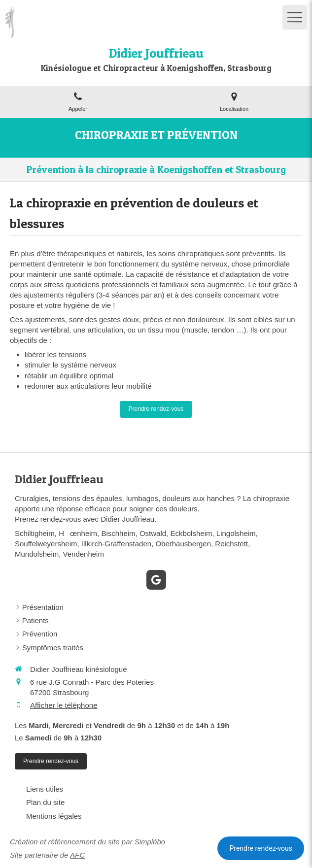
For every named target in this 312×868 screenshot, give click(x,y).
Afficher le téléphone (64, 705)
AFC (77, 855)
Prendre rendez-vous (261, 848)
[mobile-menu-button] (295, 17)
